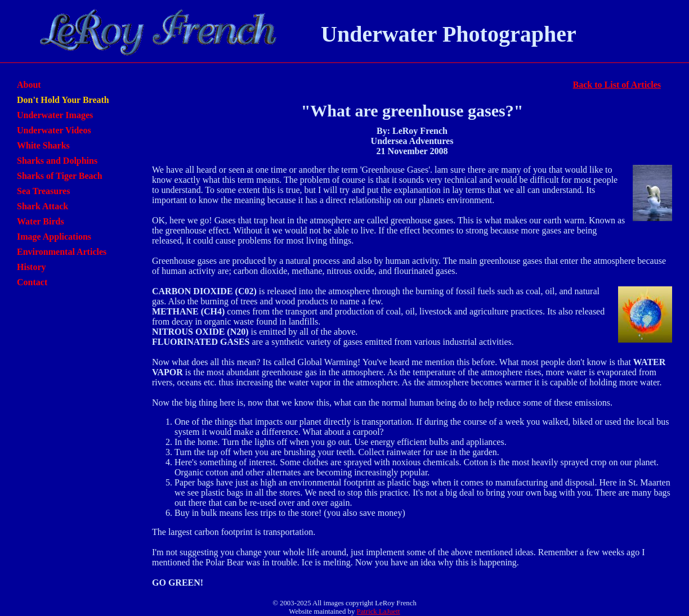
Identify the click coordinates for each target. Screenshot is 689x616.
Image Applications (54, 237)
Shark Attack (42, 206)
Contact (32, 282)
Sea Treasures (43, 191)
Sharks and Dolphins (57, 161)
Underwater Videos (54, 130)
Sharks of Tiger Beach (60, 176)
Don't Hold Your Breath (63, 100)
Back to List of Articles (617, 85)
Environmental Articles (62, 252)
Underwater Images (55, 115)
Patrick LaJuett (379, 611)
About (29, 85)
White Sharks (43, 145)
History (32, 267)
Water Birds (41, 221)
